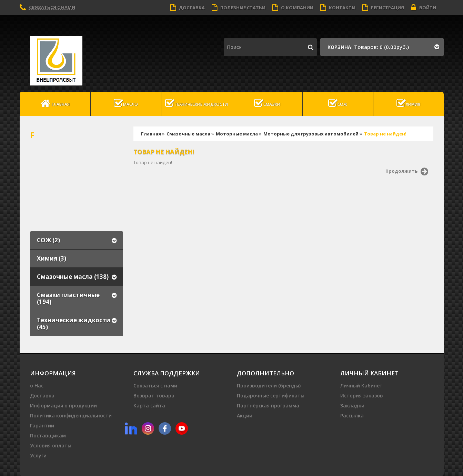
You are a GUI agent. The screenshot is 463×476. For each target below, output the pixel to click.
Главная (55, 103)
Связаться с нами (52, 7)
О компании (293, 8)
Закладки (352, 406)
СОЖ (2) (48, 240)
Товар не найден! (385, 134)
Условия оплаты (51, 445)
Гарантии (42, 426)
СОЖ (338, 103)
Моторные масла (237, 134)
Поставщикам (48, 436)
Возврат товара (154, 396)
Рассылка (352, 416)
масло (126, 103)
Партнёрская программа (268, 406)
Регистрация (383, 8)
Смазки (267, 103)
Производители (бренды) (269, 386)
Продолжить (407, 172)
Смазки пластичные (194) (68, 298)
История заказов (362, 396)
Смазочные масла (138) (73, 277)
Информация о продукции (63, 406)
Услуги (38, 455)
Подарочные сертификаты (271, 396)
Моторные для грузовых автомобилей (311, 134)
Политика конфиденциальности (71, 416)
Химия (408, 103)
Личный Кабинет (361, 386)
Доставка (188, 8)
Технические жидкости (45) (74, 323)
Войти (424, 8)
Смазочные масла (188, 134)
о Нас (37, 386)
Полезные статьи (239, 8)
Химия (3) (52, 258)
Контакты (338, 8)
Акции (245, 416)
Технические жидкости (197, 103)
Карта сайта (149, 406)
